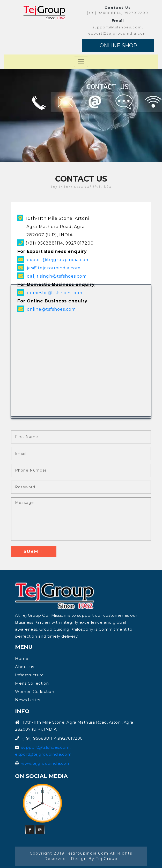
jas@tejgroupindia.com (53, 268)
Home (22, 659)
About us (24, 667)
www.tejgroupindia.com (46, 764)
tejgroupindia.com (87, 854)
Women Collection (35, 692)
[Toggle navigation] (81, 62)
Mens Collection (32, 683)
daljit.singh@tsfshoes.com (57, 276)
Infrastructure (29, 675)
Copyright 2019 (48, 854)
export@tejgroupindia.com (58, 260)
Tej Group (107, 859)
